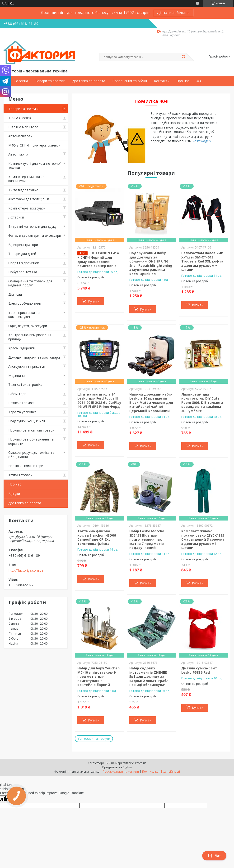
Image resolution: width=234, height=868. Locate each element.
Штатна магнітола (23, 127)
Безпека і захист (21, 403)
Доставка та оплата (89, 81)
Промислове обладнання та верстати (31, 441)
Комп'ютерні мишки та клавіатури (26, 179)
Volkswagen (202, 141)
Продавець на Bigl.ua (117, 767)
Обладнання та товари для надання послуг (30, 283)
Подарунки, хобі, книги (27, 421)
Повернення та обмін (130, 81)
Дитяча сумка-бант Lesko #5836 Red (199, 670)
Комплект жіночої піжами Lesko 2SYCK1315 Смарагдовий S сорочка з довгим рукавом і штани (203, 539)
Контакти (162, 81)
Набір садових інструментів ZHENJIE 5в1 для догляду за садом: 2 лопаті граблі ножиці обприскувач (149, 676)
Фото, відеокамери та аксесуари (35, 235)
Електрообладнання (25, 303)
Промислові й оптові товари (31, 430)
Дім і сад (15, 294)
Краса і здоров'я (21, 348)
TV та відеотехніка (23, 190)
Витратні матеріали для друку (32, 226)
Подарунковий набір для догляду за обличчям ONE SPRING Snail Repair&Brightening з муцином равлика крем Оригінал (151, 263)
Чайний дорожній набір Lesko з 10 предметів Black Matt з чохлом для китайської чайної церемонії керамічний (151, 403)
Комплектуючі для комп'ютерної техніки (35, 166)
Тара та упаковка (22, 412)
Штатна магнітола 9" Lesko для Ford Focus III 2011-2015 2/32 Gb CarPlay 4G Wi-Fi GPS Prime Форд (99, 401)
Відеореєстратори (23, 245)
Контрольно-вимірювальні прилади (30, 337)
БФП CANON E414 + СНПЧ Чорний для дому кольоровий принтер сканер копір (98, 259)
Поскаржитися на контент (121, 772)
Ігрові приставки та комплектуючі (24, 315)
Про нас (183, 81)
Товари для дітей (22, 254)
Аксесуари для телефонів (29, 199)
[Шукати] (183, 57)
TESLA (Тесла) (20, 118)
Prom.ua (141, 763)
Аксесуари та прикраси (27, 366)
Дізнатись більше (173, 13)
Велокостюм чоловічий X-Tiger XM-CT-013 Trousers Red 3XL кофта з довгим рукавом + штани (202, 261)
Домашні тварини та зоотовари (34, 357)
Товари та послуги (50, 81)
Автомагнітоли (20, 136)
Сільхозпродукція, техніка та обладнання (31, 455)
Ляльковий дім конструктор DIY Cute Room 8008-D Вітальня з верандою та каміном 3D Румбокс (202, 403)
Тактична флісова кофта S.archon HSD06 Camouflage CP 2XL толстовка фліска (97, 537)
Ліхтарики (16, 217)
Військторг (17, 394)
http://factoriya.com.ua (26, 570)
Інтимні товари (20, 475)
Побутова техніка (23, 272)
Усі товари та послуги (94, 739)
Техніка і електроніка (25, 385)
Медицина (16, 376)
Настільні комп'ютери (26, 466)
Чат (214, 856)
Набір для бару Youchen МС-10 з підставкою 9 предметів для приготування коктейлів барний (98, 676)
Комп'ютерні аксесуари (27, 208)
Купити (94, 301)
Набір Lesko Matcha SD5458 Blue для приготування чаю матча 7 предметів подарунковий (147, 539)
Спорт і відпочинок (24, 263)
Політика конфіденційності (161, 772)
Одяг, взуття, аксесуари (28, 326)
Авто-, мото (18, 154)
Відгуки (14, 494)
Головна (21, 81)
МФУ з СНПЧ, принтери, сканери (34, 145)
